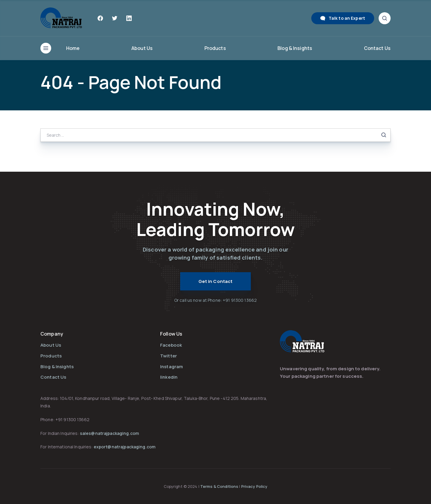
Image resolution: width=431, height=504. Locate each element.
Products (215, 48)
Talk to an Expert (347, 18)
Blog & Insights (295, 48)
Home (73, 48)
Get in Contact (216, 281)
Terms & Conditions (220, 486)
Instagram (172, 367)
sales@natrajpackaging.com (109, 433)
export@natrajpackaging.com (125, 447)
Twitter (169, 356)
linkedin (169, 377)
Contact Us (377, 48)
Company (52, 334)
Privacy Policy (254, 486)
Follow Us (171, 334)
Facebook (171, 345)
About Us (142, 48)
